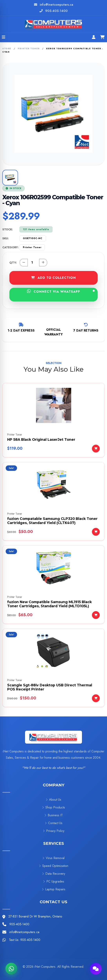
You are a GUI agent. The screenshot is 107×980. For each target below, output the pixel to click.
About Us (53, 800)
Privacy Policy (54, 831)
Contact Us (54, 823)
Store (7, 48)
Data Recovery (54, 874)
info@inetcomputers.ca (56, 5)
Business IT (54, 815)
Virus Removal (53, 858)
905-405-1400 (56, 11)
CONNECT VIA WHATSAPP (61, 291)
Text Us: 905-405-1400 (25, 940)
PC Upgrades (54, 881)
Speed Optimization (54, 866)
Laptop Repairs (54, 889)
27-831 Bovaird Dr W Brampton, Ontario (35, 916)
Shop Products (53, 807)
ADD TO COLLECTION (53, 278)
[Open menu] (4, 38)
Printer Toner (29, 48)
